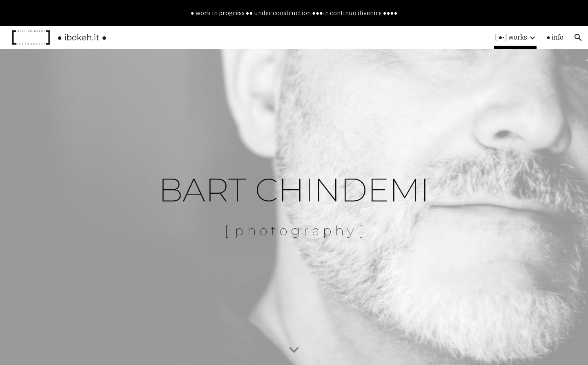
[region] (294, 13)
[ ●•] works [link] (511, 37)
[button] (578, 38)
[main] (294, 207)
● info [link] (555, 37)
